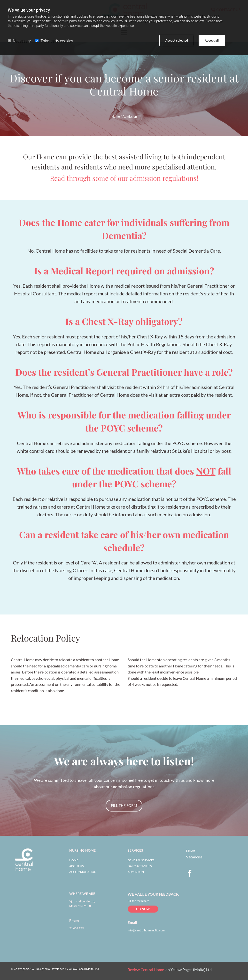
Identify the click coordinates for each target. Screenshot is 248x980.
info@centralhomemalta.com (146, 930)
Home (116, 117)
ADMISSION (136, 872)
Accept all (212, 40)
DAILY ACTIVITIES (140, 866)
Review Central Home (146, 969)
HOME (74, 860)
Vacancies (194, 857)
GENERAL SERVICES (141, 860)
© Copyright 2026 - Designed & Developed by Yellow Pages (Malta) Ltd (55, 969)
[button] (124, 806)
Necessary (19, 41)
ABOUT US (76, 866)
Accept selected (177, 40)
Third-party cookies (54, 41)
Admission (130, 117)
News (191, 851)
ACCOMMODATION (83, 872)
